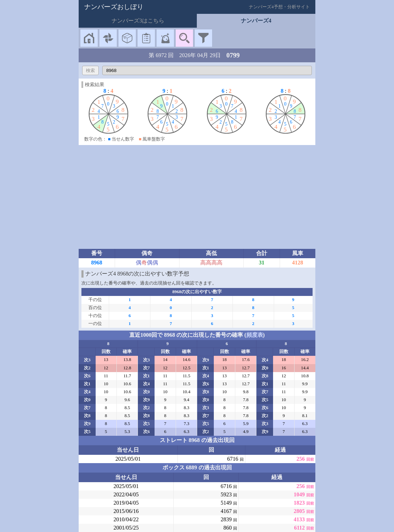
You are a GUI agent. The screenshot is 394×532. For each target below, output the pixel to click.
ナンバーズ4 (256, 21)
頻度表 (255, 335)
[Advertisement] (197, 197)
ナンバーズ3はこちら (138, 21)
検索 (90, 70)
